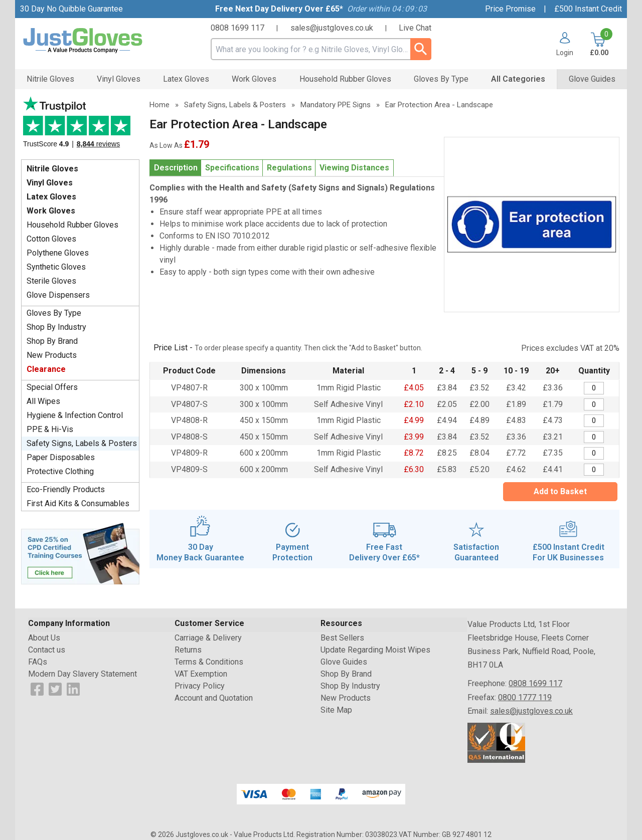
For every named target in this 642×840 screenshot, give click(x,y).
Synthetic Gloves (56, 267)
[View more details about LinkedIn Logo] (73, 688)
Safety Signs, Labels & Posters (82, 443)
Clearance (46, 369)
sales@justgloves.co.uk (332, 28)
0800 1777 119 (525, 697)
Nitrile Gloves (52, 169)
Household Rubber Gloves (72, 225)
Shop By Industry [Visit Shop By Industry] (350, 686)
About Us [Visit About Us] (44, 638)
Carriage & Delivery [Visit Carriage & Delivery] (208, 638)
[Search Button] (421, 49)
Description (176, 168)
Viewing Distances (354, 168)
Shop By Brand (52, 341)
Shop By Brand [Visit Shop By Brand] (346, 674)
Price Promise (510, 9)
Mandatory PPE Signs (336, 105)
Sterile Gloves (51, 281)
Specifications (232, 168)
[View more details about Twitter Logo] (55, 688)
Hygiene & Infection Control (75, 415)
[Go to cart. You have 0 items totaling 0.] (598, 44)
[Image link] (80, 553)
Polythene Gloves (58, 253)
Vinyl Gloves (50, 183)
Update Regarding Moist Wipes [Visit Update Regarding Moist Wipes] (375, 650)
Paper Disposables (61, 457)
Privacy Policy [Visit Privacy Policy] (200, 686)
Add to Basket (560, 491)
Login (565, 52)
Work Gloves (51, 211)
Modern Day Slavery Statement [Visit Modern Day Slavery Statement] (83, 674)
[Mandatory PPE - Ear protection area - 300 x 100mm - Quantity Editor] (594, 388)
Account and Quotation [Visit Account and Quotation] (214, 698)
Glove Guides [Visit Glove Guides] (344, 662)
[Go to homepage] (95, 41)
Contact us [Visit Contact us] (47, 650)
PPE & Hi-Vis (50, 429)
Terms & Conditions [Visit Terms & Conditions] (209, 662)
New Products (52, 355)
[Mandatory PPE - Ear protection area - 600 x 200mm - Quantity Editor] (594, 453)
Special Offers (52, 387)
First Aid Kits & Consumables (78, 503)
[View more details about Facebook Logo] (37, 688)
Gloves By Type (54, 313)
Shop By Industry (56, 327)
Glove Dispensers (58, 295)
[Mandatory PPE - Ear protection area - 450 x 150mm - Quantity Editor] (594, 421)
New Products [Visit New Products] (346, 698)
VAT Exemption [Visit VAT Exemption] (201, 674)
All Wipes (43, 401)
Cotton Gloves (51, 239)
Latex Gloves (51, 197)
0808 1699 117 (237, 28)
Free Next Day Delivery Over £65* (279, 9)
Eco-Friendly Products (66, 489)
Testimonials (80, 126)
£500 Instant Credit (588, 9)
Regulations (289, 168)
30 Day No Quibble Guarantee (71, 9)
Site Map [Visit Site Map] (336, 710)
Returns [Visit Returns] (188, 650)
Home (159, 105)
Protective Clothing (60, 471)
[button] (561, 44)
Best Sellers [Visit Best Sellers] (342, 638)
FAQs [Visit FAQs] (38, 662)
